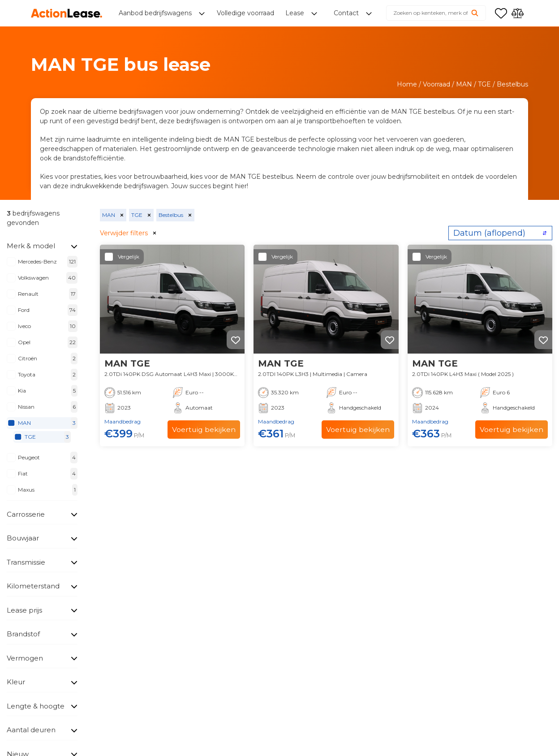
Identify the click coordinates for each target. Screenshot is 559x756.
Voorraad (436, 84)
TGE (484, 84)
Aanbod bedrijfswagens (156, 13)
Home (407, 84)
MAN (464, 84)
